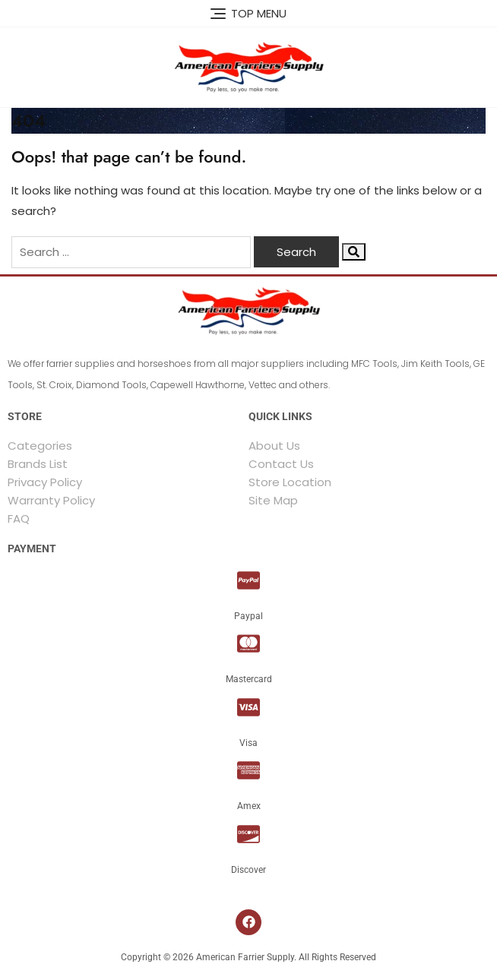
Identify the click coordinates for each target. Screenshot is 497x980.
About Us (274, 446)
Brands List (38, 464)
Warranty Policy (51, 500)
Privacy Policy (45, 482)
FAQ (19, 518)
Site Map (273, 500)
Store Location (290, 482)
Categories (40, 446)
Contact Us (281, 464)
